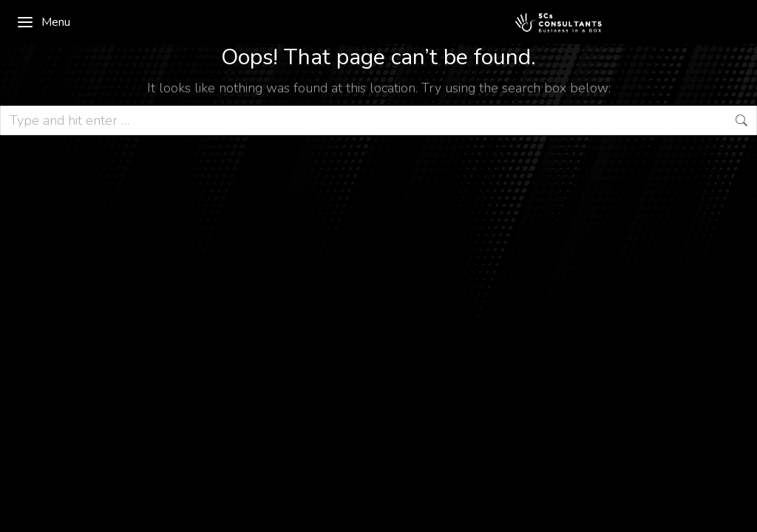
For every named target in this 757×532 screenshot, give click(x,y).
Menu (43, 22)
